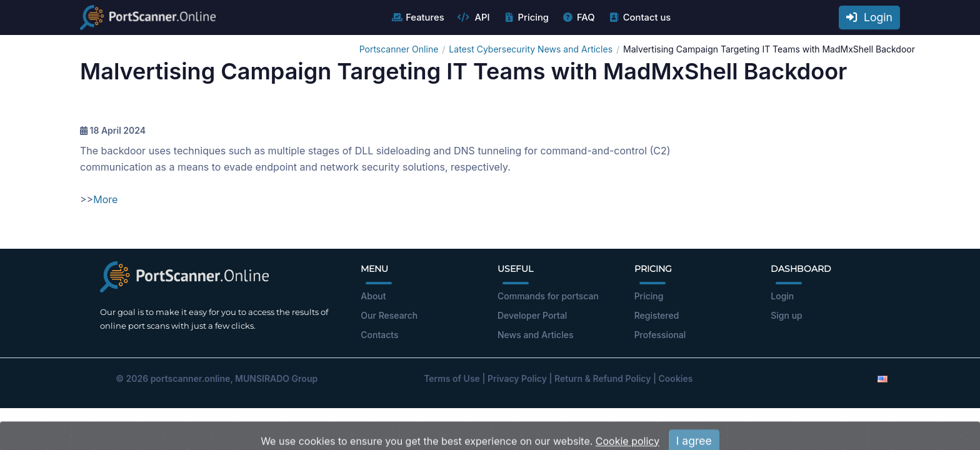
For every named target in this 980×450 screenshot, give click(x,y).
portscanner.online (191, 378)
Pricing (526, 17)
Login (869, 17)
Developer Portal (532, 315)
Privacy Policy (517, 378)
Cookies (676, 378)
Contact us (640, 17)
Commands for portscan (548, 296)
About (373, 296)
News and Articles (535, 335)
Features (417, 17)
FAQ (578, 17)
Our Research (389, 315)
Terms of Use (452, 378)
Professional (660, 335)
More (105, 199)
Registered (657, 315)
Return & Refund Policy (602, 378)
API (474, 17)
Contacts (379, 335)
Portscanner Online (399, 49)
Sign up (786, 315)
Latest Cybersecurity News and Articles (531, 49)
